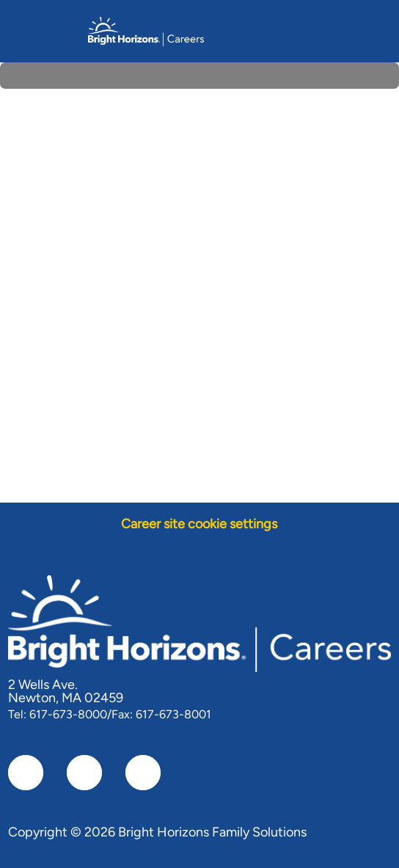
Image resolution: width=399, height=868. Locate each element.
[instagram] (143, 773)
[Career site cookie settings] (199, 524)
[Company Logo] (146, 30)
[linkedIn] (84, 773)
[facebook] (26, 773)
